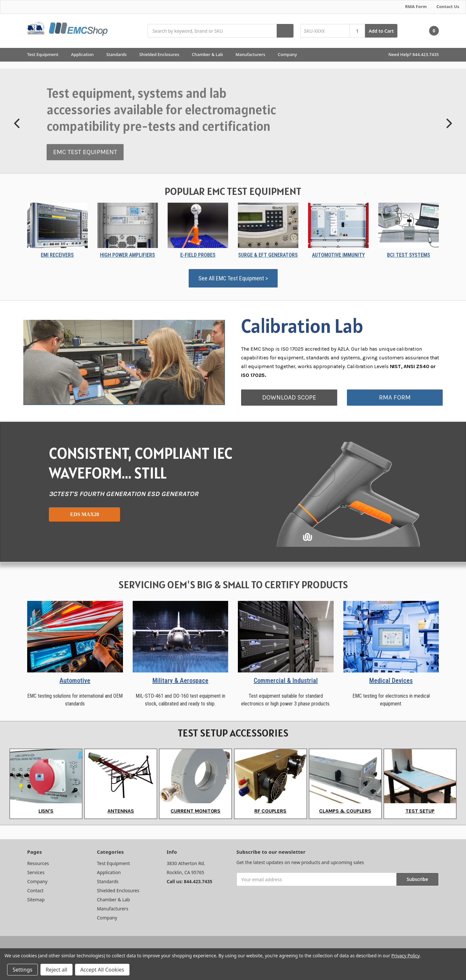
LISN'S (46, 811)
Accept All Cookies (102, 970)
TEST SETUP (420, 811)
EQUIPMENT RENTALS (78, 146)
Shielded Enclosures (162, 54)
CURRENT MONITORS (195, 811)
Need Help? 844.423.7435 (414, 54)
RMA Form (416, 6)
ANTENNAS (121, 811)
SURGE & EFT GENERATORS (268, 255)
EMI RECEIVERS (57, 255)
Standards (120, 54)
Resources (38, 863)
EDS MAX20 (85, 514)
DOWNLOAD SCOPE (289, 397)
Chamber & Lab (210, 54)
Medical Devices (391, 681)
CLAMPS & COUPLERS (345, 811)
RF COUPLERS (270, 811)
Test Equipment (46, 54)
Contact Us (448, 6)
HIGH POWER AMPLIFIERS (128, 255)
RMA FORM (395, 397)
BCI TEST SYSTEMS (409, 255)
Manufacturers (253, 54)
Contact (35, 890)
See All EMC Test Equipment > (233, 278)
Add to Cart (381, 31)
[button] (17, 123)
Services (36, 872)
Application (85, 54)
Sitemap (36, 900)
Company (290, 54)
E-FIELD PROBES (198, 255)
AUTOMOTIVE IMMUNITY (338, 255)
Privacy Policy (405, 956)
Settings (22, 970)
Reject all (56, 970)
